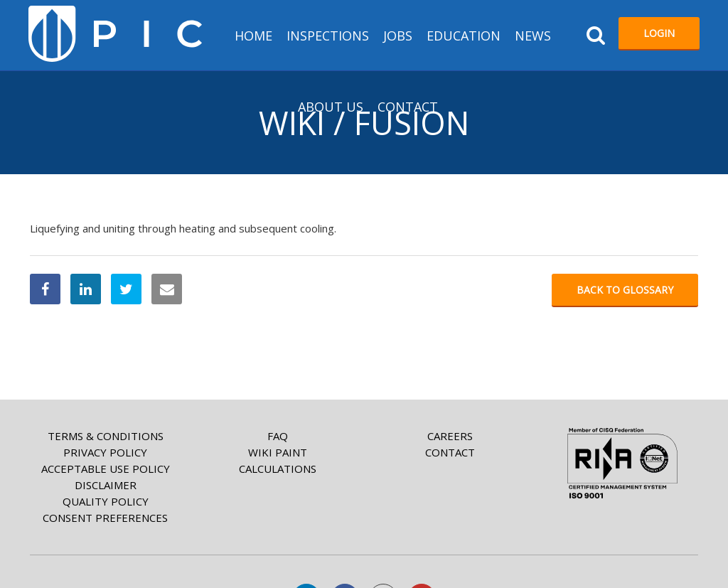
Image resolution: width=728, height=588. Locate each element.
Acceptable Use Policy (106, 469)
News (533, 36)
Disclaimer (106, 485)
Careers (450, 436)
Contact (408, 107)
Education (464, 36)
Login (659, 33)
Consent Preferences (105, 518)
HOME (253, 36)
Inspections (328, 36)
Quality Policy (106, 501)
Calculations (278, 469)
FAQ (278, 436)
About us (331, 107)
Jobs (398, 36)
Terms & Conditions (106, 436)
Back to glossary (625, 290)
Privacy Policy (105, 452)
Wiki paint (278, 452)
